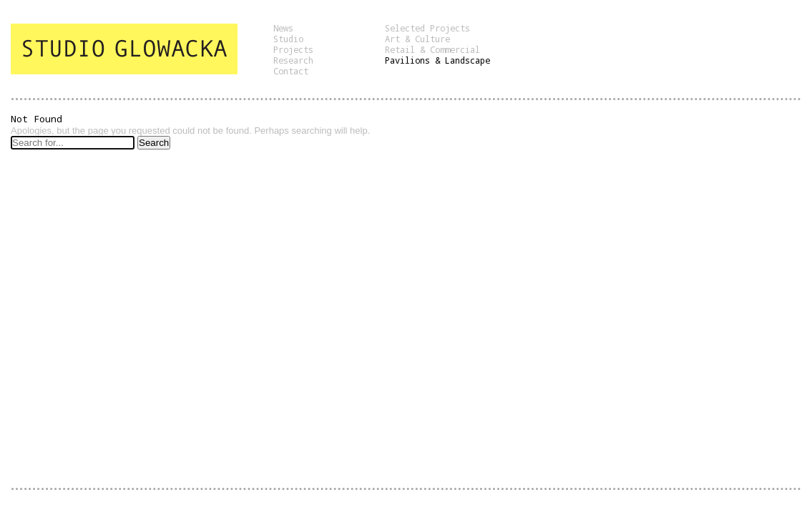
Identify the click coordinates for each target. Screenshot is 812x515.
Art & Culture (417, 39)
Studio (288, 39)
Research (293, 60)
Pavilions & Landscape (437, 60)
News (283, 28)
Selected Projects (427, 28)
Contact (291, 71)
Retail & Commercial (432, 49)
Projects (293, 49)
